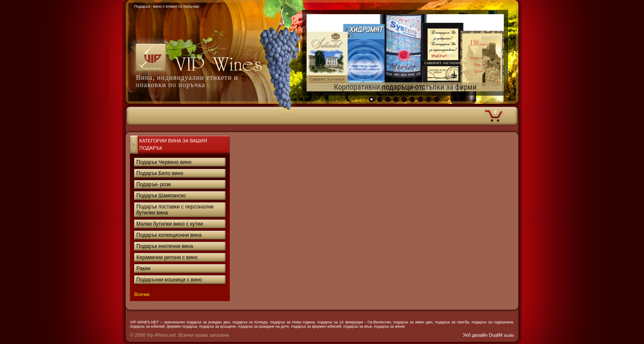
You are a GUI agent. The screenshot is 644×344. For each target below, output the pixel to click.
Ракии (143, 269)
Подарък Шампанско (161, 196)
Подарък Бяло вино (160, 173)
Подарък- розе (154, 184)
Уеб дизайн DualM (489, 335)
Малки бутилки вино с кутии (170, 224)
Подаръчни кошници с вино (169, 280)
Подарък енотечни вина (165, 246)
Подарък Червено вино (164, 162)
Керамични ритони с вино (167, 257)
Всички (142, 294)
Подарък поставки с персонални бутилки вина (175, 210)
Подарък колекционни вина (169, 235)
